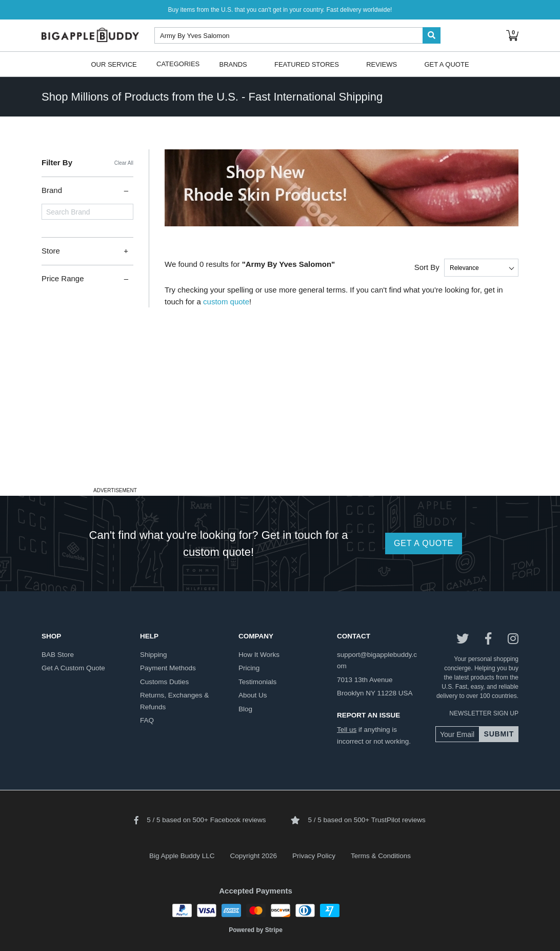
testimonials (257, 682)
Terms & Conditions (381, 856)
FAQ (147, 720)
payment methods (168, 668)
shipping (154, 655)
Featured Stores (307, 64)
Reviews (382, 64)
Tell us (347, 730)
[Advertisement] (280, 412)
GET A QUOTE (424, 543)
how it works (259, 655)
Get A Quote (446, 64)
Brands (233, 64)
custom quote (226, 302)
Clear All (124, 163)
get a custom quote (73, 668)
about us (253, 695)
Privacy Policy (314, 856)
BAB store (58, 655)
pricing (249, 668)
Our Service (114, 64)
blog (245, 709)
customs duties (164, 682)
